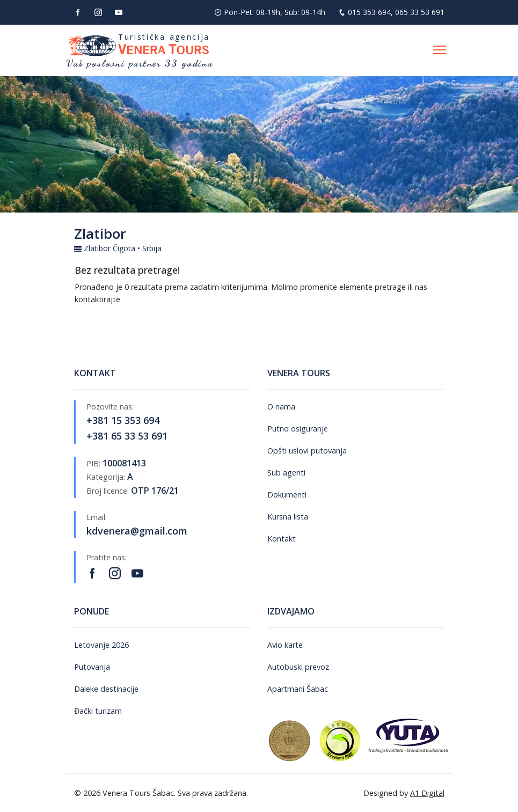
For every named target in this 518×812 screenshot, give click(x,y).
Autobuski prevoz (298, 667)
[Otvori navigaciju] (440, 50)
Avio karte (285, 645)
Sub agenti (286, 473)
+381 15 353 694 (123, 420)
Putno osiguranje (298, 429)
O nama (281, 407)
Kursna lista (288, 517)
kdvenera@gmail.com (137, 531)
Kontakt (282, 539)
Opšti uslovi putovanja (307, 451)
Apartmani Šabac (298, 689)
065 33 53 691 (420, 12)
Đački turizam (98, 711)
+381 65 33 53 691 (127, 436)
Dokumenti (287, 495)
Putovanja (92, 667)
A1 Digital (427, 793)
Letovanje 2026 (101, 645)
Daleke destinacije (106, 689)
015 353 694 (369, 12)
